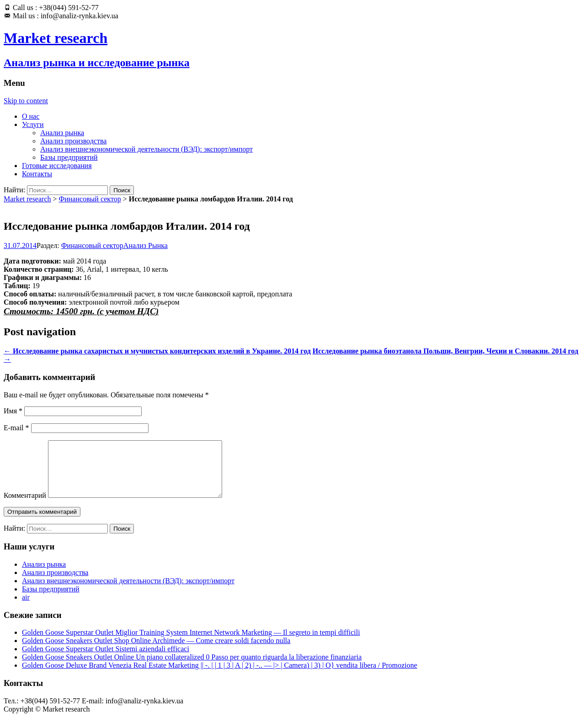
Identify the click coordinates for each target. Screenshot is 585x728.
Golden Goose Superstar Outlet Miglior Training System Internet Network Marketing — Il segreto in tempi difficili (191, 643)
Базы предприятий (69, 157)
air (26, 608)
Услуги (33, 124)
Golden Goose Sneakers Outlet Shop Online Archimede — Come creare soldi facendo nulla (156, 652)
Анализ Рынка (146, 245)
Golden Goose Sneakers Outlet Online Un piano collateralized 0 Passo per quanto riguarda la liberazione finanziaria (192, 668)
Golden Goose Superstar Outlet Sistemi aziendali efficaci (106, 660)
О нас (31, 116)
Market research (27, 199)
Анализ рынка (62, 133)
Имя (13, 411)
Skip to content (26, 101)
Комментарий (25, 506)
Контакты (37, 174)
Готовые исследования (57, 166)
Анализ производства (73, 141)
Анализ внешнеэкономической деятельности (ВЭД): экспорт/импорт (146, 149)
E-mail (16, 428)
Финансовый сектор (90, 199)
